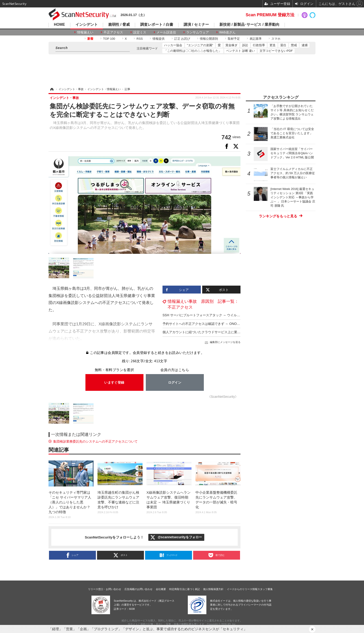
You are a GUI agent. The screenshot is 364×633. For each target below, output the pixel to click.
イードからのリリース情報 (242, 589)
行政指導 (259, 45)
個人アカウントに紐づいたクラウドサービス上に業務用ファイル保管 (213, 332)
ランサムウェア (198, 32)
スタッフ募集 (265, 589)
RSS (140, 39)
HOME (59, 25)
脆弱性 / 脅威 (119, 25)
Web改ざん (227, 32)
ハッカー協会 (173, 45)
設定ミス (140, 32)
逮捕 (305, 45)
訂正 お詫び (182, 39)
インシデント (87, 25)
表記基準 (256, 39)
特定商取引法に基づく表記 (185, 589)
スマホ (276, 39)
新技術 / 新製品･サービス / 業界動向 (249, 25)
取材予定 (234, 39)
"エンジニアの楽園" (200, 45)
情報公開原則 (209, 39)
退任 (283, 45)
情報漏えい (85, 32)
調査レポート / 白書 (157, 25)
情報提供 (159, 39)
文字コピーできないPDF (276, 51)
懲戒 (294, 45)
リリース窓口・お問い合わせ (105, 589)
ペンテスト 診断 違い (240, 51)
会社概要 (161, 589)
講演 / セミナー (196, 25)
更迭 (273, 45)
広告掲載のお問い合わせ (138, 589)
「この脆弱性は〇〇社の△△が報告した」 (193, 51)
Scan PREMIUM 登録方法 (270, 15)
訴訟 (245, 45)
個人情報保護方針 (213, 589)
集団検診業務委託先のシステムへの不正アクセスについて (95, 441)
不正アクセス (113, 32)
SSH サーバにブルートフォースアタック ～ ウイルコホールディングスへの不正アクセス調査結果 (234, 315)
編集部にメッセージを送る (225, 342)
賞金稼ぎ (231, 45)
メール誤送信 (166, 32)
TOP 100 (109, 39)
